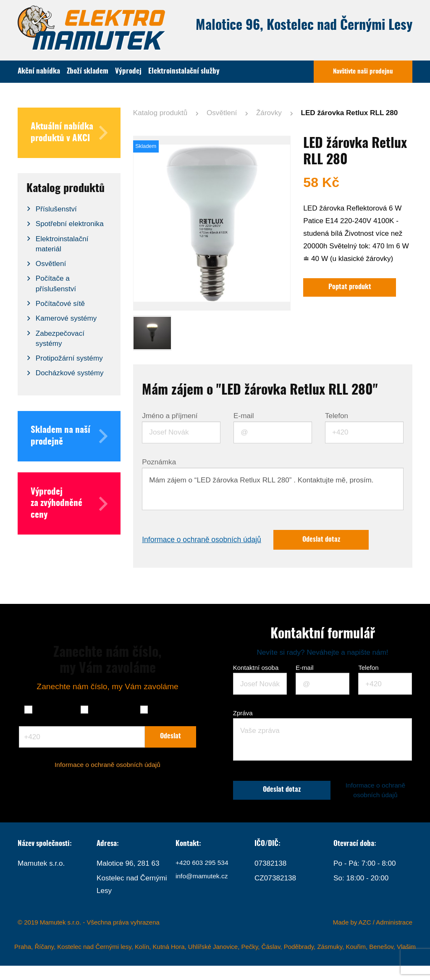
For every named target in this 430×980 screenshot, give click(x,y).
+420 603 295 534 (205, 877)
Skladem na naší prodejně (69, 436)
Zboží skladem (88, 71)
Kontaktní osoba (256, 669)
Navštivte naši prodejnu (363, 72)
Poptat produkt (353, 288)
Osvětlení (222, 113)
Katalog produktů (160, 113)
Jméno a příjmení (170, 416)
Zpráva (243, 715)
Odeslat (171, 743)
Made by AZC (352, 937)
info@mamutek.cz (204, 893)
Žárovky (269, 113)
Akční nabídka (39, 71)
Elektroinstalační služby (184, 71)
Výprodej (128, 71)
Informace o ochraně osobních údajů (208, 541)
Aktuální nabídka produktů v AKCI (69, 133)
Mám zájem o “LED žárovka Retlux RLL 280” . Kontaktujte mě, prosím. (273, 489)
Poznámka (159, 462)
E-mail (244, 416)
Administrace (394, 937)
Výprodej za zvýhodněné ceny (69, 504)
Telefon (337, 416)
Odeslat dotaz (339, 541)
